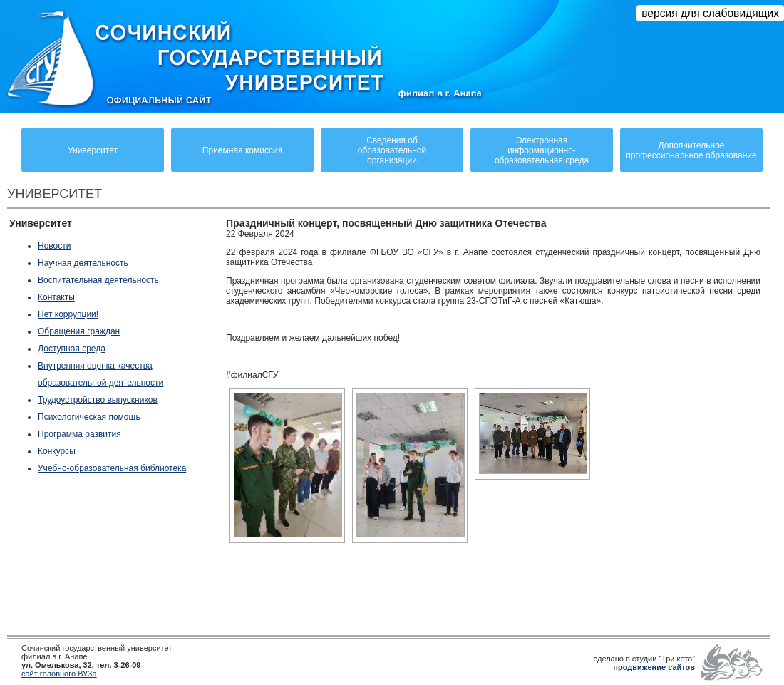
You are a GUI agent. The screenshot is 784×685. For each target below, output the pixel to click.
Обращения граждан (79, 331)
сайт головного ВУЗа (59, 674)
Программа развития (79, 434)
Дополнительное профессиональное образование (691, 150)
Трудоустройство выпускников (98, 400)
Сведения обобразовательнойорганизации (392, 150)
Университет (93, 150)
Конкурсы (57, 451)
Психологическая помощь (89, 417)
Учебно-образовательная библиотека (112, 468)
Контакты (56, 297)
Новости (54, 246)
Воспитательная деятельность (98, 280)
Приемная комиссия (242, 150)
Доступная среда (72, 349)
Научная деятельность (83, 263)
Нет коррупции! (68, 314)
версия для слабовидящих (710, 13)
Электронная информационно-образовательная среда (542, 150)
